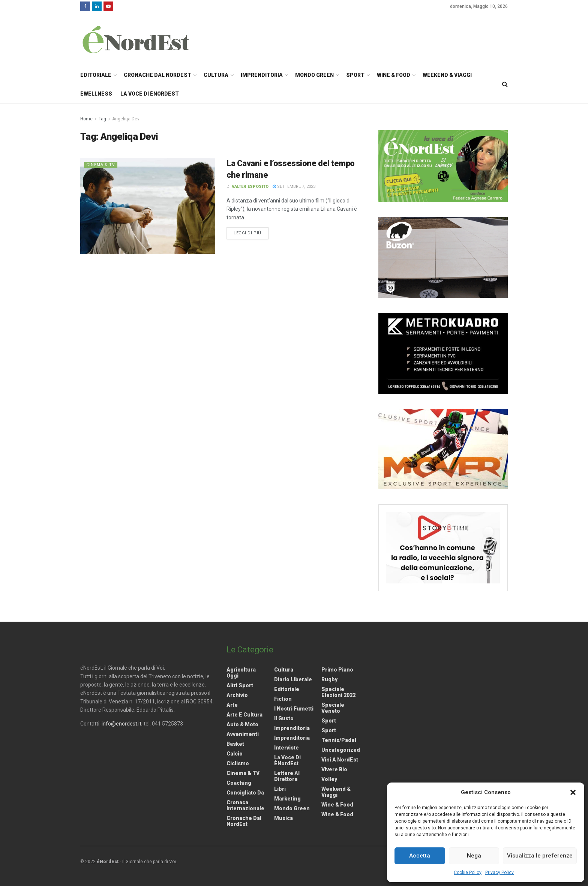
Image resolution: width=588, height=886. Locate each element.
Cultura (216, 75)
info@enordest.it (121, 724)
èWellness (96, 94)
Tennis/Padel (339, 740)
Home (86, 119)
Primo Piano (337, 670)
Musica (283, 818)
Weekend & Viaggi (447, 75)
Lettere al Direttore (287, 776)
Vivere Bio (334, 769)
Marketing (287, 799)
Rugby (329, 679)
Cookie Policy (468, 873)
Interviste (286, 748)
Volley (329, 779)
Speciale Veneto (333, 708)
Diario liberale (293, 679)
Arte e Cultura (244, 715)
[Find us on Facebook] (85, 6)
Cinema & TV (101, 165)
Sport (355, 75)
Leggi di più (251, 232)
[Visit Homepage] (145, 39)
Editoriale (96, 75)
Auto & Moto (242, 724)
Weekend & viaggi (336, 792)
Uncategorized (341, 750)
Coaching (239, 783)
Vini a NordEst (340, 760)
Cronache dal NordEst (157, 75)
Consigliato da (245, 793)
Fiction (283, 699)
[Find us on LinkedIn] (97, 6)
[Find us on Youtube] (108, 6)
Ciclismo (238, 763)
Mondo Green (314, 75)
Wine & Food (394, 75)
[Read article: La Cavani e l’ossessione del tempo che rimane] (148, 206)
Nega (474, 856)
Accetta (420, 856)
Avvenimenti (243, 734)
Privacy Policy (499, 873)
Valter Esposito (250, 187)
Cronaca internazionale (245, 805)
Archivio (237, 695)
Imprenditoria (262, 75)
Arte (232, 705)
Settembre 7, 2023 (294, 187)
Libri (280, 789)
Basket (235, 744)
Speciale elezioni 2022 (338, 692)
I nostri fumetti (294, 709)
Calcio (235, 754)
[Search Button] (505, 84)
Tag (102, 119)
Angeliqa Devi (126, 119)
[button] (573, 792)
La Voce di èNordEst (150, 94)
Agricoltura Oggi (241, 673)
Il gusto (284, 718)
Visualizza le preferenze (540, 856)
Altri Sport (240, 685)
